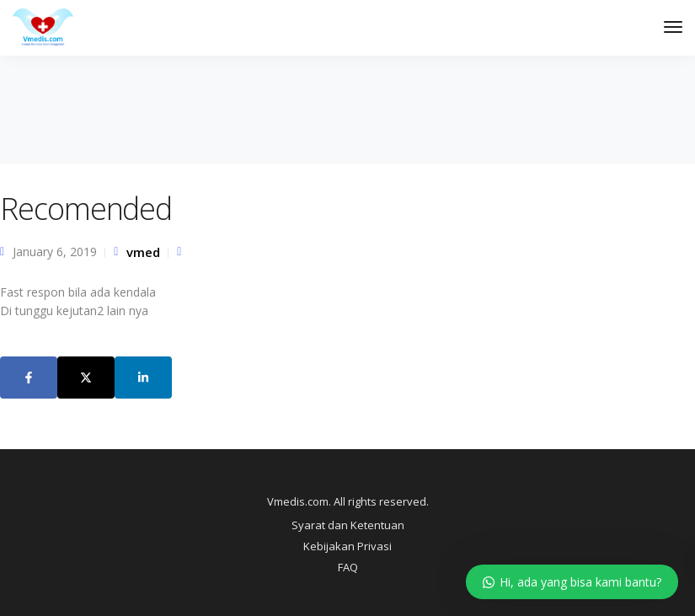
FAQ (348, 567)
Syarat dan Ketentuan (348, 525)
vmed (143, 252)
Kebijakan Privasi (347, 546)
